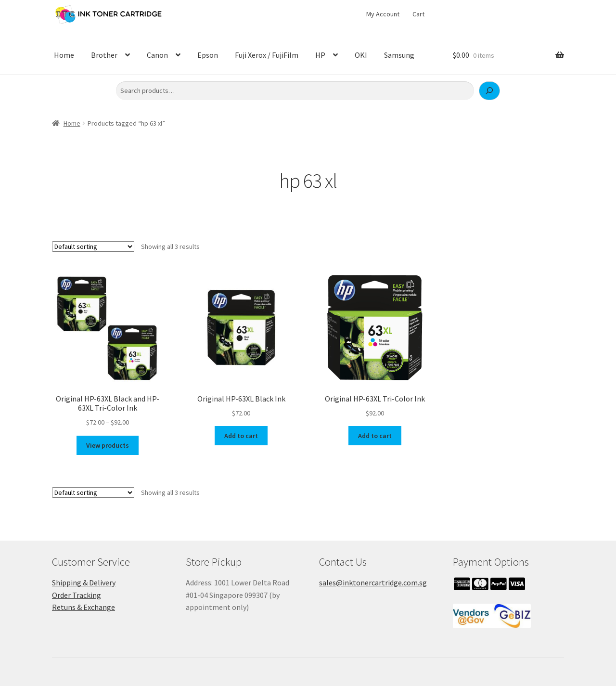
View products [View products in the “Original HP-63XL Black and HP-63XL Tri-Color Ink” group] (108, 445)
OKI (361, 55)
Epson (208, 55)
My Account (383, 14)
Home (64, 55)
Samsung (399, 55)
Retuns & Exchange (83, 607)
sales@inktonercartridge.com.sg (373, 582)
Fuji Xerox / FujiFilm (267, 55)
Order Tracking (77, 595)
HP (320, 55)
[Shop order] (93, 246)
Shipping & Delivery (84, 582)
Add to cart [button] (241, 436)
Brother (104, 55)
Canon (157, 55)
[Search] (489, 91)
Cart (418, 14)
